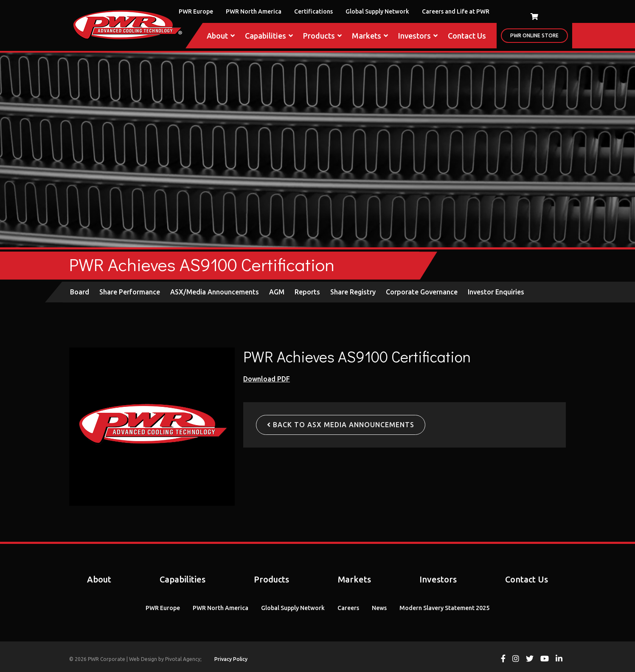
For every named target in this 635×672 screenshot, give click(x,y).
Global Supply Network (377, 11)
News (379, 608)
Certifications (313, 11)
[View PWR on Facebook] (503, 659)
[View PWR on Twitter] (530, 659)
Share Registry (353, 292)
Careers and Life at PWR (456, 11)
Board (80, 292)
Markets (370, 36)
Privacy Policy (231, 659)
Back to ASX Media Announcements (341, 425)
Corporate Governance (422, 292)
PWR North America (254, 11)
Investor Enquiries (496, 292)
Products (322, 36)
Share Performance (130, 292)
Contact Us (467, 36)
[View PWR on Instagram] (516, 659)
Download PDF (267, 379)
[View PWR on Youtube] (545, 659)
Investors (418, 36)
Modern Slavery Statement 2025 (444, 608)
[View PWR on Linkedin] (559, 659)
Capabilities (269, 36)
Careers (348, 608)
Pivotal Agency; (183, 659)
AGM (277, 292)
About (221, 36)
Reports (307, 292)
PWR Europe (196, 11)
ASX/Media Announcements (215, 292)
